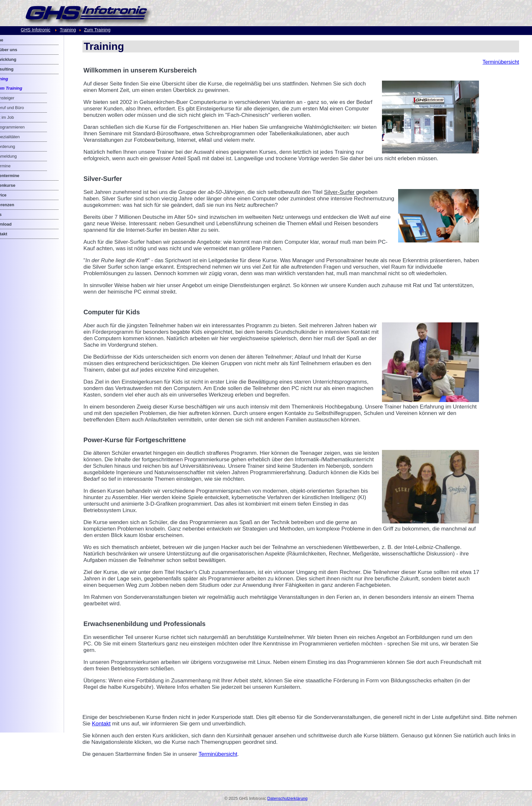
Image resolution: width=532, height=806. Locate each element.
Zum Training (97, 30)
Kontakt (133, 730)
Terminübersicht (501, 62)
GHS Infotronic (36, 30)
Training (68, 30)
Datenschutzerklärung (288, 798)
